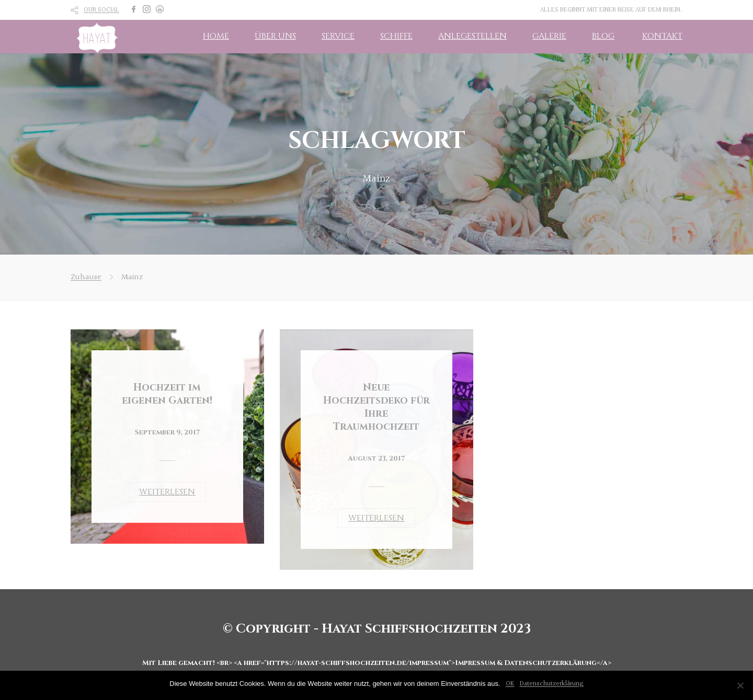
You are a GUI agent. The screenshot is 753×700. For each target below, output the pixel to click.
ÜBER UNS (275, 36)
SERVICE (338, 36)
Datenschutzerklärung (552, 684)
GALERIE (549, 36)
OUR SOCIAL (101, 10)
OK (510, 684)
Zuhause (86, 277)
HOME (216, 36)
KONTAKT (662, 36)
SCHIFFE (396, 36)
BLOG (603, 36)
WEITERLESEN (167, 492)
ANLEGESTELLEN (472, 36)
